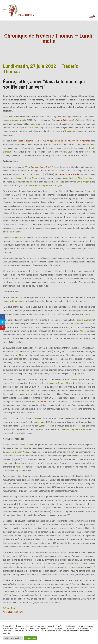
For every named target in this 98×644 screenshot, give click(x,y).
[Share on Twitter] (3, 322)
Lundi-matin (16, 66)
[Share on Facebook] (3, 317)
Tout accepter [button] (31, 638)
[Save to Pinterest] (3, 327)
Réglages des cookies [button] (13, 638)
